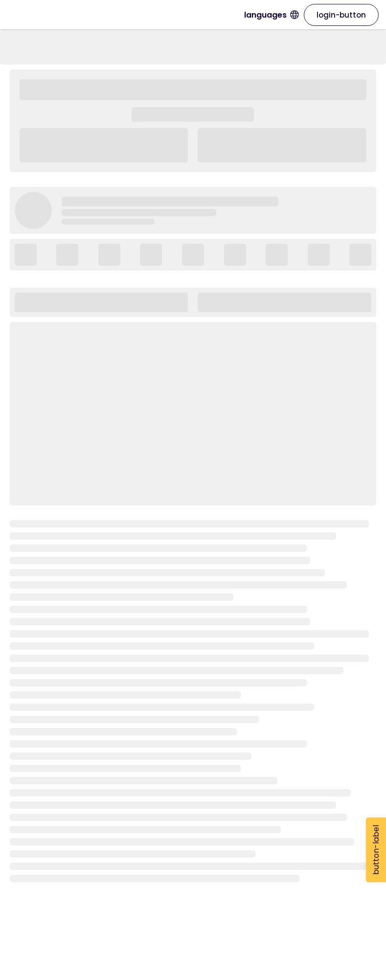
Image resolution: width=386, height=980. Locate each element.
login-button (341, 15)
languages (272, 15)
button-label (376, 850)
